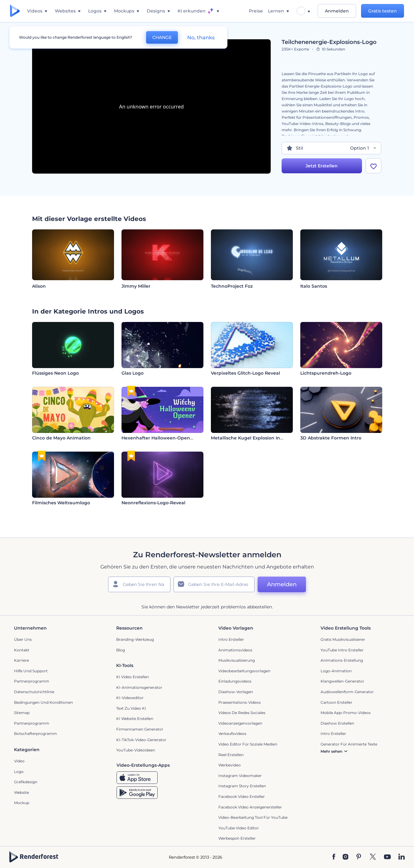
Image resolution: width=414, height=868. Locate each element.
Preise (256, 11)
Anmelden (337, 11)
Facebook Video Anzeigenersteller (250, 807)
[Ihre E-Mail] (214, 584)
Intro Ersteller (231, 639)
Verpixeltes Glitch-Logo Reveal (245, 373)
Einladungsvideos (235, 681)
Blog (121, 650)
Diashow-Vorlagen (236, 692)
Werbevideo (230, 765)
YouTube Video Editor (239, 828)
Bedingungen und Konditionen (43, 702)
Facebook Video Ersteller (242, 796)
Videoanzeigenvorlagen (240, 723)
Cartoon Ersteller (336, 702)
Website (21, 792)
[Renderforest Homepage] (15, 11)
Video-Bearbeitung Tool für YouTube (253, 817)
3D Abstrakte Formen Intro (331, 438)
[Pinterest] (359, 857)
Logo (19, 772)
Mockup (22, 803)
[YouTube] (387, 857)
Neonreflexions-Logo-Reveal (153, 503)
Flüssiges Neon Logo (55, 373)
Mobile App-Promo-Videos (346, 713)
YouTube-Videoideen (136, 750)
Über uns (23, 639)
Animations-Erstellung (342, 660)
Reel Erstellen (231, 755)
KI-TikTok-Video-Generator (141, 740)
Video (19, 761)
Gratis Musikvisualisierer (343, 639)
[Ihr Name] (139, 584)
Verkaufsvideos (232, 734)
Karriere (21, 660)
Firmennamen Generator (140, 729)
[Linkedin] (402, 857)
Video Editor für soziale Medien (248, 744)
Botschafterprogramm (36, 734)
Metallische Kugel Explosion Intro (249, 438)
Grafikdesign (26, 782)
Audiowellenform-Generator (347, 692)
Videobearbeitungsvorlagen (244, 671)
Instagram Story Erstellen (242, 786)
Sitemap (22, 713)
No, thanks (201, 38)
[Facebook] (334, 857)
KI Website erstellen (135, 719)
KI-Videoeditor (130, 698)
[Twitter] (373, 857)
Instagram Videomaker (240, 776)
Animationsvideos (235, 650)
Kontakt (22, 650)
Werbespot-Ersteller (237, 838)
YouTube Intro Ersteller (342, 650)
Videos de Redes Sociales (242, 713)
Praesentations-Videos (240, 702)
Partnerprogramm (32, 681)
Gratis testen (383, 11)
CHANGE (162, 37)
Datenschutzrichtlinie (34, 692)
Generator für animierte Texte (349, 744)
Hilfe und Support (31, 671)
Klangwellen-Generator (342, 681)
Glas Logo (133, 373)
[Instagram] (345, 857)
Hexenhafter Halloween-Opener (158, 438)
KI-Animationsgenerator (139, 687)
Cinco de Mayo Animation (61, 438)
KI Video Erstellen (133, 677)
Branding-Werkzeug (135, 639)
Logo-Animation (336, 671)
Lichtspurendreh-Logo (326, 373)
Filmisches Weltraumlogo (61, 503)
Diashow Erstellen (337, 723)
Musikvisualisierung (237, 660)
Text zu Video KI (131, 708)
